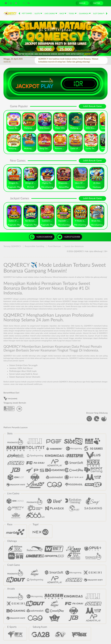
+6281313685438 (41, 237)
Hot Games (27, 13)
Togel (73, 13)
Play (47, 86)
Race (63, 13)
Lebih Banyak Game (92, 106)
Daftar (97, 3)
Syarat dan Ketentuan (74, 246)
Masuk (82, 3)
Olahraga (85, 13)
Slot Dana (99, 13)
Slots (38, 13)
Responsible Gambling (34, 246)
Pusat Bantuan (54, 246)
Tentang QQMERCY (12, 246)
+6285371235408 (69, 237)
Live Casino (51, 13)
